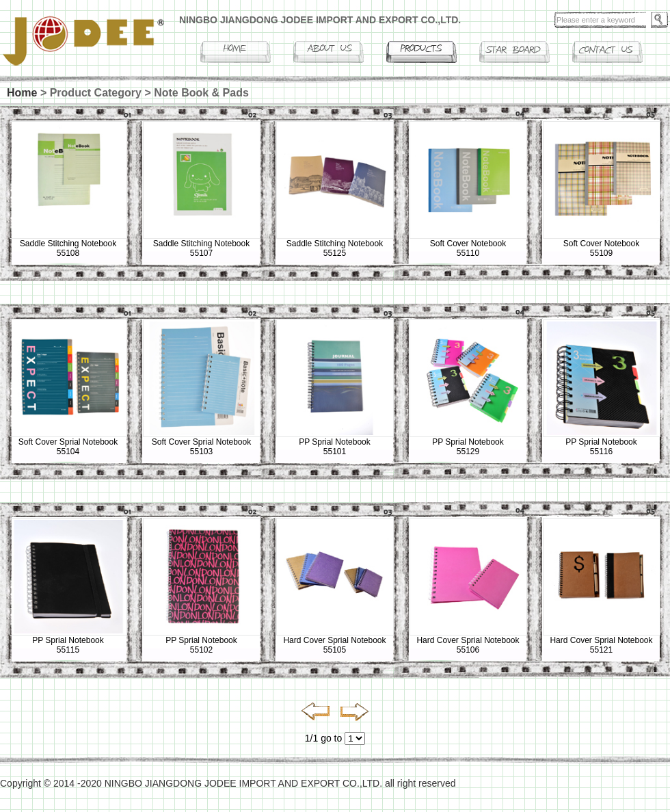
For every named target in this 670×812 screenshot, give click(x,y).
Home (22, 93)
